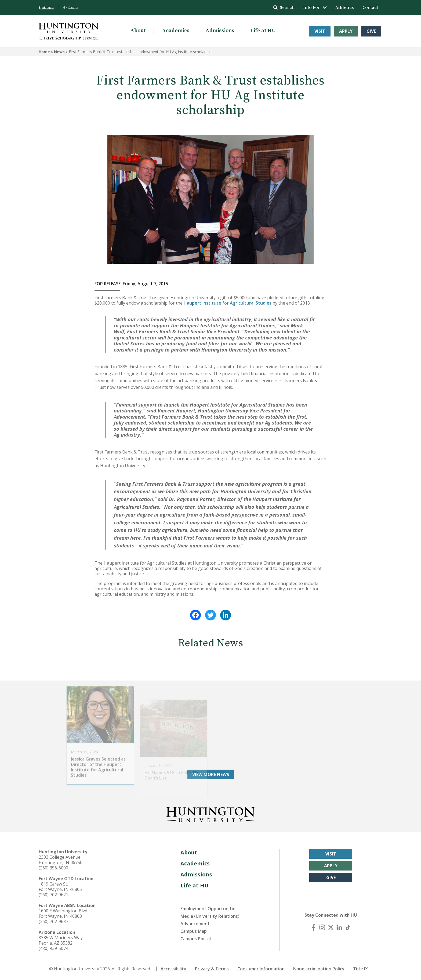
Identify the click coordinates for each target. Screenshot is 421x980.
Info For (315, 8)
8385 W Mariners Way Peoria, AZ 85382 (61, 940)
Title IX (360, 969)
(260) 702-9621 (53, 895)
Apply (346, 31)
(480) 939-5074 (53, 948)
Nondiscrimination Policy (319, 969)
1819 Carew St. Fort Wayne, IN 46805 (60, 887)
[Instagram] (322, 927)
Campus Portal (196, 939)
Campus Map (194, 931)
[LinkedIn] (339, 927)
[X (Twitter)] (331, 927)
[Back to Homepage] (210, 814)
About (138, 31)
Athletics (345, 8)
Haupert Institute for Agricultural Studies (228, 303)
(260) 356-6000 (53, 868)
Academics (176, 31)
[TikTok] (348, 927)
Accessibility (173, 969)
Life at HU (263, 31)
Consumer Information (261, 969)
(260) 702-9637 (53, 922)
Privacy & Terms (212, 969)
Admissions (220, 31)
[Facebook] (314, 927)
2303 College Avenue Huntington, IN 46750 (61, 860)
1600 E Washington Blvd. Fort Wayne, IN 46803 (63, 913)
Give (371, 31)
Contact (370, 8)
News (59, 52)
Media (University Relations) (210, 916)
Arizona (70, 8)
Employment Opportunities (209, 909)
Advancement (195, 924)
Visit (320, 31)
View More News (211, 774)
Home (44, 52)
